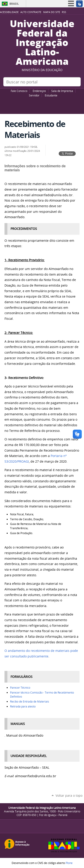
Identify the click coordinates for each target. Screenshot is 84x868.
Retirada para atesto (23, 706)
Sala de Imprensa (62, 91)
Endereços (39, 91)
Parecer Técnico (20, 688)
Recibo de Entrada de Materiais (30, 702)
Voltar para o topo (69, 795)
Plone (69, 863)
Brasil (14, 4)
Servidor (34, 95)
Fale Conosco (19, 91)
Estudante (51, 95)
